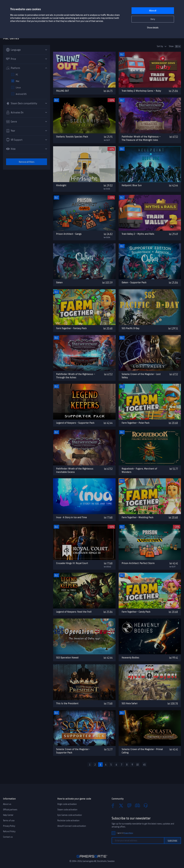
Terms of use (9, 821)
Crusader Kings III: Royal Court (72, 563)
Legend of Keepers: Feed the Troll (74, 612)
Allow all (153, 11)
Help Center (8, 815)
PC (17, 75)
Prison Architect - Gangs (69, 234)
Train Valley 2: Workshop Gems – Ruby (141, 91)
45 (144, 765)
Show (171, 46)
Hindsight (61, 185)
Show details (153, 28)
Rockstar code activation (68, 821)
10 (138, 765)
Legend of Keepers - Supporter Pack (75, 423)
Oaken (59, 282)
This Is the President (67, 703)
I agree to (125, 833)
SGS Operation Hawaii (67, 658)
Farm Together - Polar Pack (136, 423)
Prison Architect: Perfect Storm (138, 563)
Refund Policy (9, 831)
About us (7, 804)
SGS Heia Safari (130, 703)
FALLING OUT (63, 91)
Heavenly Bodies (130, 658)
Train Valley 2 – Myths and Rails (138, 234)
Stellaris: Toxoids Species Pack (72, 137)
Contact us (8, 837)
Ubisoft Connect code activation (72, 826)
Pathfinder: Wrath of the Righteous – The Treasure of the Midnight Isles (141, 138)
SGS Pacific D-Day (131, 328)
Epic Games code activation (70, 815)
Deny (153, 19)
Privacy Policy (9, 826)
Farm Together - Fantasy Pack (71, 328)
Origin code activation (67, 804)
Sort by (160, 46)
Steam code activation (67, 810)
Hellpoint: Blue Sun (132, 185)
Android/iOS (21, 94)
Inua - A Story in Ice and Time (72, 517)
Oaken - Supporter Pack (134, 282)
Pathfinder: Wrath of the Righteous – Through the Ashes (76, 376)
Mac (18, 81)
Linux (18, 88)
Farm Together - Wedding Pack (138, 517)
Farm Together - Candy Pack (136, 612)
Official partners (10, 810)
